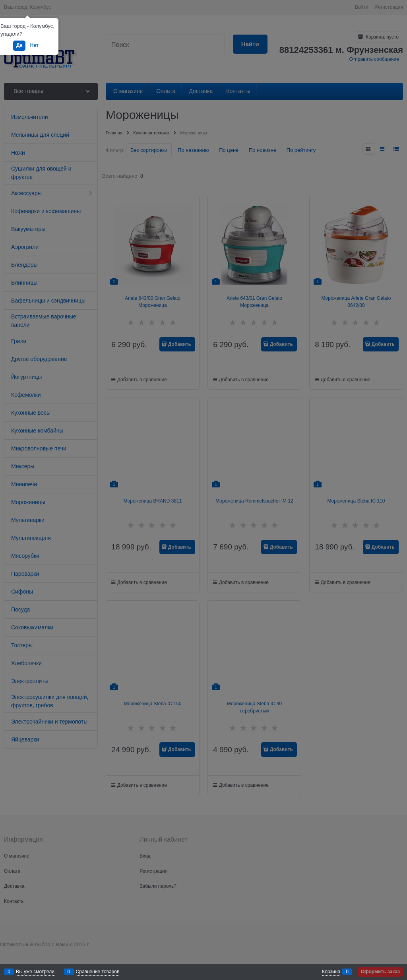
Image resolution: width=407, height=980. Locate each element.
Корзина (331, 972)
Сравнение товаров (98, 972)
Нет (34, 45)
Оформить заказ (380, 972)
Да (19, 45)
